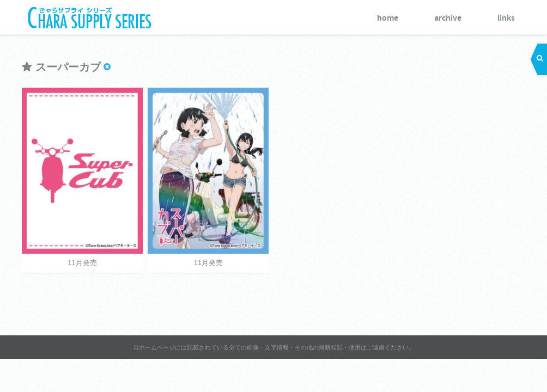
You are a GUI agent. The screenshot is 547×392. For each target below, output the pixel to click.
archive (448, 18)
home (388, 18)
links (506, 18)
